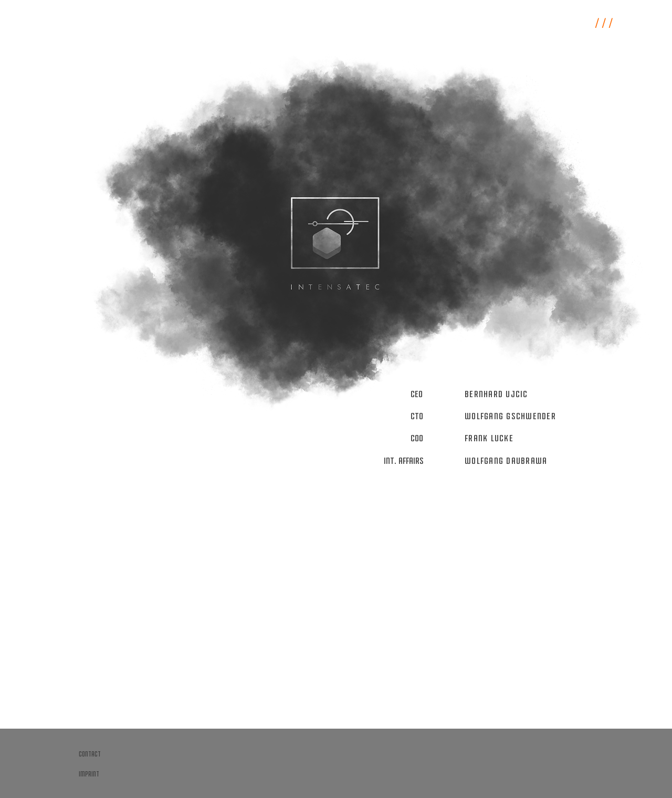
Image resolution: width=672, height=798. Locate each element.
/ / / (604, 24)
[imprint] (116, 773)
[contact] (116, 753)
